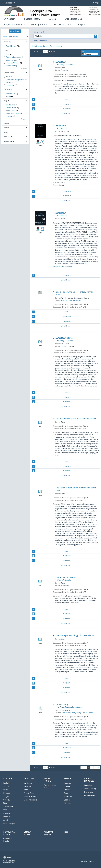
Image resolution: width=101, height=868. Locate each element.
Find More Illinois (48, 833)
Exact (66, 793)
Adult (8, 77)
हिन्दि (5, 803)
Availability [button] (7, 42)
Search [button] (53, 24)
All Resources (90, 795)
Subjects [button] (7, 101)
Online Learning (90, 789)
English (6, 783)
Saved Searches (30, 797)
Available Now (11, 46)
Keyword (67, 783)
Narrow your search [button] (10, 37)
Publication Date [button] (9, 137)
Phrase (67, 790)
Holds (26, 790)
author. (66, 65)
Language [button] (7, 123)
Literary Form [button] (8, 90)
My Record (28, 783)
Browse (67, 786)
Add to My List (65, 114)
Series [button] (6, 132)
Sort (83, 51)
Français (7, 817)
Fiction (9, 97)
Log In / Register (30, 800)
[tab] (15, 37)
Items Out (27, 786)
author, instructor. (71, 707)
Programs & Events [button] (9, 833)
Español (7, 813)
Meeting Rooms (27, 833)
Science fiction (11, 108)
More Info (51, 104)
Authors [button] (6, 128)
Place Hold (51, 109)
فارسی (6, 797)
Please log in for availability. (63, 267)
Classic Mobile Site (88, 861)
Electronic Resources (14, 57)
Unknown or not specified (15, 80)
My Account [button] (10, 24)
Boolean (67, 800)
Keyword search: (39, 32)
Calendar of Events (8, 840)
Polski (6, 790)
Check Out (51, 196)
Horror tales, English (13, 113)
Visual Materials (12, 60)
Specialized (10, 85)
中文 (5, 810)
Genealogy (88, 785)
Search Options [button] (40, 40)
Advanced (68, 797)
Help (66, 832)
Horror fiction (10, 111)
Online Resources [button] (89, 780)
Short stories (11, 94)
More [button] (69, 25)
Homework (88, 792)
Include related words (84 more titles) (47, 46)
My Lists (67, 803)
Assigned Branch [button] (9, 141)
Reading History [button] (33, 24)
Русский (7, 793)
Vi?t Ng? (7, 800)
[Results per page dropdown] (46, 52)
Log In (97, 3)
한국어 (6, 786)
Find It (50, 100)
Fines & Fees (29, 793)
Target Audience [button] (9, 73)
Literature (9, 116)
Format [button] (6, 50)
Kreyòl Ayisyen (9, 824)
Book (8, 54)
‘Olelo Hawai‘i (9, 807)
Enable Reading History (50, 786)
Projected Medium (13, 63)
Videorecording (12, 66)
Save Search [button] (15, 31)
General (9, 82)
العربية (6, 820)
